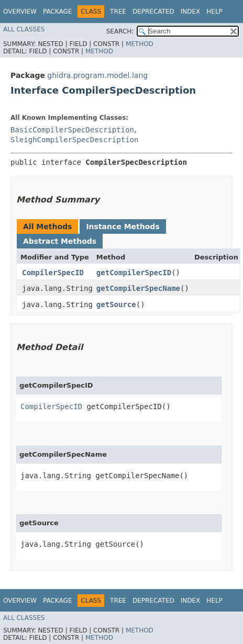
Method (140, 44)
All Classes (24, 29)
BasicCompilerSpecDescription (72, 130)
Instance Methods (123, 227)
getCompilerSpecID (134, 273)
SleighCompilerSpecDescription (74, 140)
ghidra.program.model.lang (97, 75)
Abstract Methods (60, 241)
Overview (20, 12)
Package (57, 12)
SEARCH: (120, 31)
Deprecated (153, 12)
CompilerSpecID (53, 273)
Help (214, 12)
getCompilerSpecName (138, 288)
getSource (116, 304)
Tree (118, 12)
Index (191, 12)
